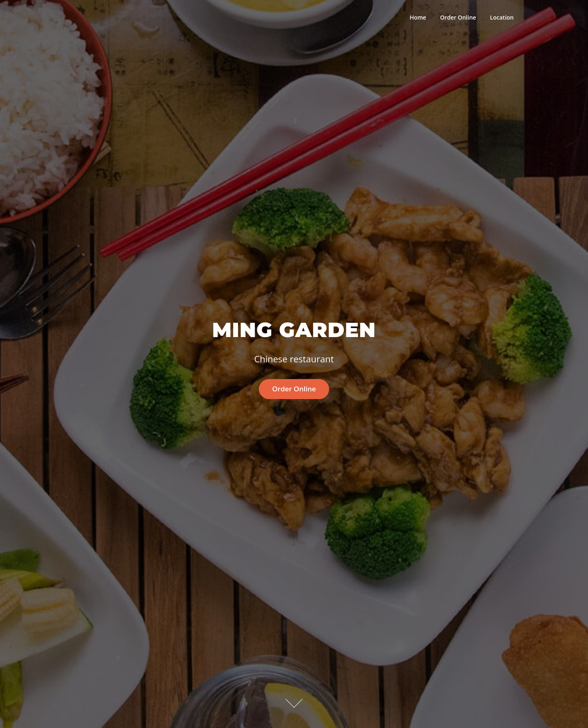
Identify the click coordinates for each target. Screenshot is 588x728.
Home (418, 17)
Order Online (458, 17)
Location (502, 17)
